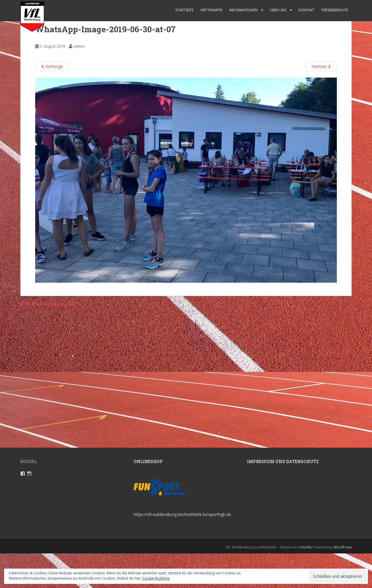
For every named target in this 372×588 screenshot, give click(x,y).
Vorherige (52, 66)
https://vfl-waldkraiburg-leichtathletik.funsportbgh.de (182, 514)
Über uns (278, 10)
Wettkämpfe (211, 10)
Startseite (184, 10)
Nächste (321, 66)
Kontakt (306, 10)
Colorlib (305, 547)
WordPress (343, 547)
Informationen (243, 10)
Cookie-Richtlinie (156, 578)
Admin (79, 46)
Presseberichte (335, 10)
